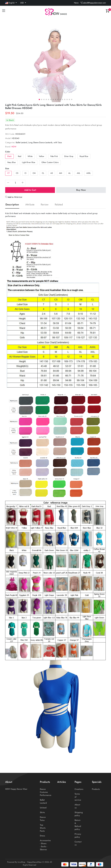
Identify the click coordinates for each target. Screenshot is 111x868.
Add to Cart (30, 190)
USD (22, 3)
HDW (14, 147)
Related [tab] (59, 205)
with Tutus (58, 142)
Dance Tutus (43, 819)
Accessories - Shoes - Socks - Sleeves (45, 845)
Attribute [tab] (30, 205)
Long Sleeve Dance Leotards (40, 142)
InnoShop (21, 862)
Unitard (43, 808)
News (76, 3)
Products (96, 789)
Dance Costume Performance (46, 792)
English (10, 3)
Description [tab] (12, 205)
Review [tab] (45, 205)
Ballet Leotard (21, 142)
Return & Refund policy (78, 825)
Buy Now (81, 190)
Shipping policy (79, 814)
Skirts (42, 812)
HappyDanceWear (34, 862)
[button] (39, 99)
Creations (79, 789)
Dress (42, 836)
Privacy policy (78, 835)
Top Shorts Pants (43, 828)
